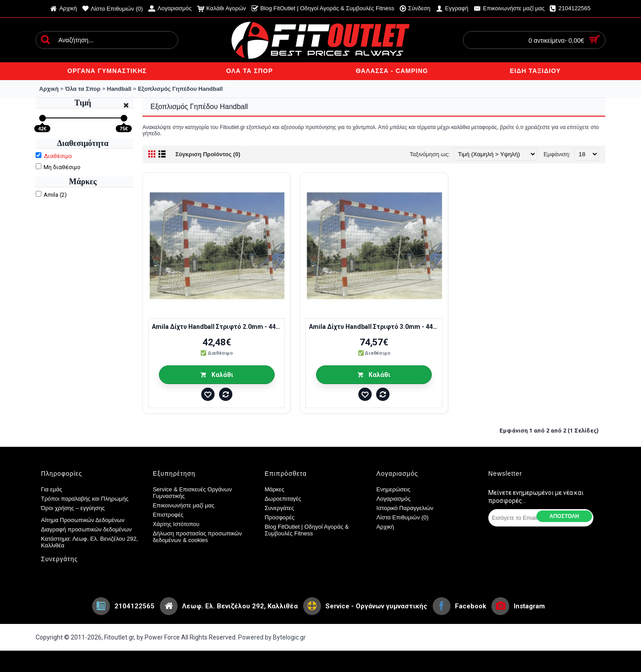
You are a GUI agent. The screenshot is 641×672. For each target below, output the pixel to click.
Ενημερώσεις (394, 489)
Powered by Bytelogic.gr (272, 637)
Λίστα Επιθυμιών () (403, 517)
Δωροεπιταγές (283, 499)
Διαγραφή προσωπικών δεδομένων (86, 529)
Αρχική (385, 527)
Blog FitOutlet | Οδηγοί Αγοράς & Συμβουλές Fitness (306, 530)
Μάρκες (274, 489)
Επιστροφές (168, 515)
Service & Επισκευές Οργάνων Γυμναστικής (192, 493)
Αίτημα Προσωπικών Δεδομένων (83, 520)
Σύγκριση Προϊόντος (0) (208, 154)
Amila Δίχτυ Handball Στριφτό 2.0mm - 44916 (218, 327)
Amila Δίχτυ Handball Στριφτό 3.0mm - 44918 (375, 327)
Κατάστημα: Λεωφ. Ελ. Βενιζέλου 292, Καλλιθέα (89, 542)
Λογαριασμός (394, 499)
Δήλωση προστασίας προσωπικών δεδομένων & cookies (197, 537)
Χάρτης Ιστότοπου (176, 524)
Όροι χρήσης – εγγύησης (73, 508)
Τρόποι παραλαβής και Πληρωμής (85, 499)
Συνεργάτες (279, 508)
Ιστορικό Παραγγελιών (405, 508)
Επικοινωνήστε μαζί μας (183, 505)
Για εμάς (52, 489)
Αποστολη (564, 516)
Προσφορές (279, 517)
